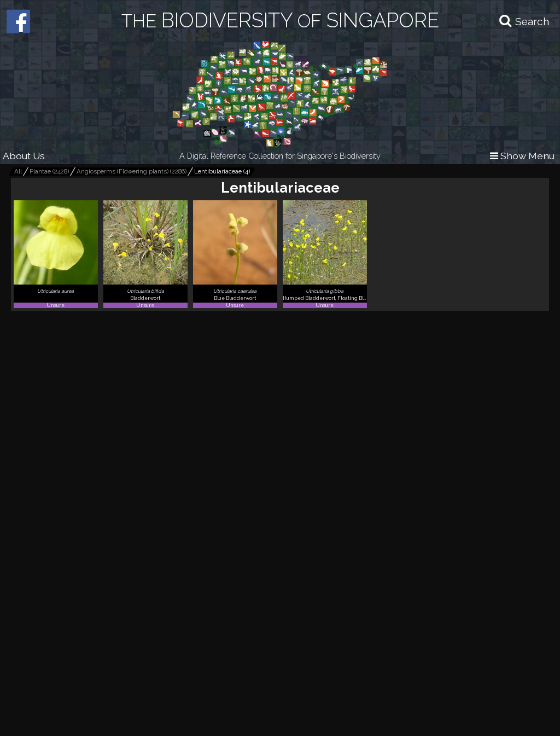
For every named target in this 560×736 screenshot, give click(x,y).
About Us (24, 156)
